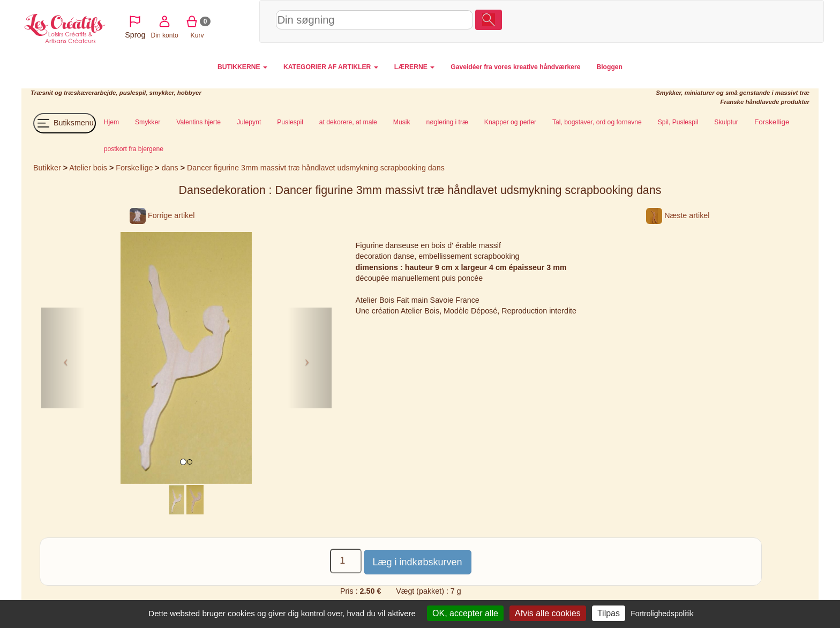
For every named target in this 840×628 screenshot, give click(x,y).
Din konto (697, 21)
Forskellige (135, 168)
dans (170, 168)
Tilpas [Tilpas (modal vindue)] (609, 613)
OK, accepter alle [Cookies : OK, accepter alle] (465, 613)
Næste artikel (678, 215)
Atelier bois (88, 168)
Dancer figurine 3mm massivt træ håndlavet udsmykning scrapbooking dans (316, 168)
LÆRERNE (414, 67)
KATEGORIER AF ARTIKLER (331, 67)
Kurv (730, 21)
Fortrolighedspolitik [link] (662, 614)
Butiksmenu (65, 123)
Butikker (47, 168)
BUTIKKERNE (242, 67)
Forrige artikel (162, 215)
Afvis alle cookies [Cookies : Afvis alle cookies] (548, 613)
